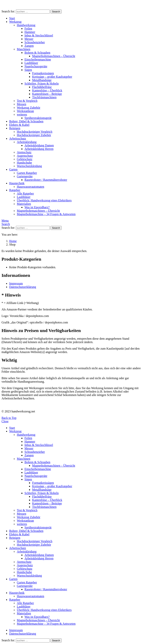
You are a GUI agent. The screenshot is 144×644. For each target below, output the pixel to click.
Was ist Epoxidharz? (37, 207)
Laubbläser (31, 63)
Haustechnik (17, 183)
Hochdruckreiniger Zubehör (34, 135)
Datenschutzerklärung (23, 287)
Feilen (28, 29)
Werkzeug (15, 22)
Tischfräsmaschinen (44, 97)
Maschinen (24, 49)
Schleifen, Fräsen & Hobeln (42, 84)
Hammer (30, 32)
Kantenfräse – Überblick (47, 90)
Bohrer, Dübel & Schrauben (26, 121)
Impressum (16, 283)
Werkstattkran (25, 111)
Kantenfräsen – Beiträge (47, 94)
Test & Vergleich (27, 101)
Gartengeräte (25, 176)
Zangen (29, 46)
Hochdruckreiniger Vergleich (35, 132)
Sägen (28, 70)
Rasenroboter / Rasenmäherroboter (46, 180)
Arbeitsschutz (18, 139)
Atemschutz (24, 152)
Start (12, 18)
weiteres (22, 114)
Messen (22, 104)
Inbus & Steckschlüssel (39, 35)
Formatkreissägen (43, 73)
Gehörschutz (25, 159)
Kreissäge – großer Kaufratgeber (52, 77)
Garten (13, 169)
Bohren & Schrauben (37, 53)
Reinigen (15, 128)
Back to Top (9, 418)
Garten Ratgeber (27, 173)
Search (56, 12)
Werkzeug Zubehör (29, 108)
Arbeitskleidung (27, 142)
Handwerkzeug (26, 25)
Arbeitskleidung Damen (39, 145)
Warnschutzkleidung (29, 166)
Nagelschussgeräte (36, 66)
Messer (29, 39)
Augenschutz (25, 156)
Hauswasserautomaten (31, 187)
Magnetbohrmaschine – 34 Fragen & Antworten (46, 214)
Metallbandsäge (42, 80)
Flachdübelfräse (42, 87)
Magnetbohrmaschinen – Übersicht (54, 56)
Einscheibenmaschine (38, 59)
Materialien (24, 204)
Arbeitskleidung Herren (39, 149)
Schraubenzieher (35, 42)
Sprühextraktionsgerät (38, 118)
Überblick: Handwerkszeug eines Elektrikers (44, 200)
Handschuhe (24, 163)
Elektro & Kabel (19, 125)
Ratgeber (15, 190)
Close (5, 421)
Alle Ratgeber (25, 194)
